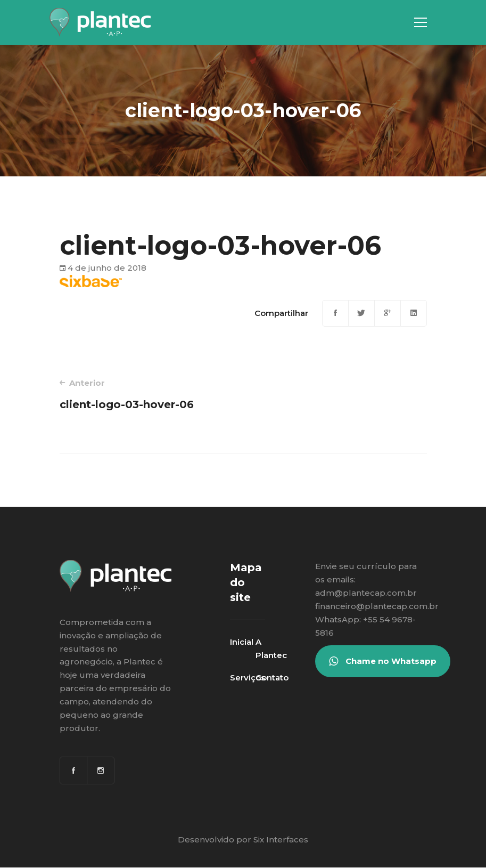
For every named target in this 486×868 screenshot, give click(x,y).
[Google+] (388, 313)
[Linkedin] (414, 313)
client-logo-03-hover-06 (144, 394)
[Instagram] (101, 770)
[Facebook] (335, 313)
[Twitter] (361, 313)
